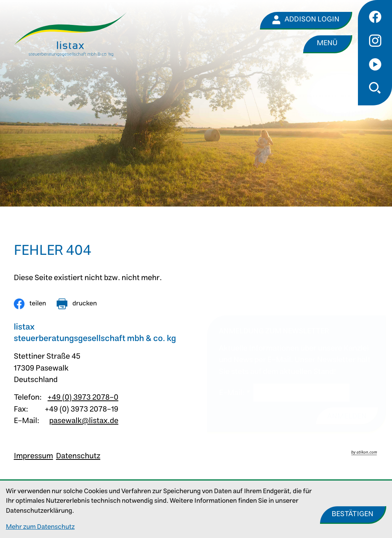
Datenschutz (78, 456)
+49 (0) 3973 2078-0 (83, 398)
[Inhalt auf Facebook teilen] (30, 304)
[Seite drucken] (77, 304)
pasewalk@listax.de (84, 421)
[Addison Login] (306, 21)
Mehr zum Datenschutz (40, 527)
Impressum (33, 456)
